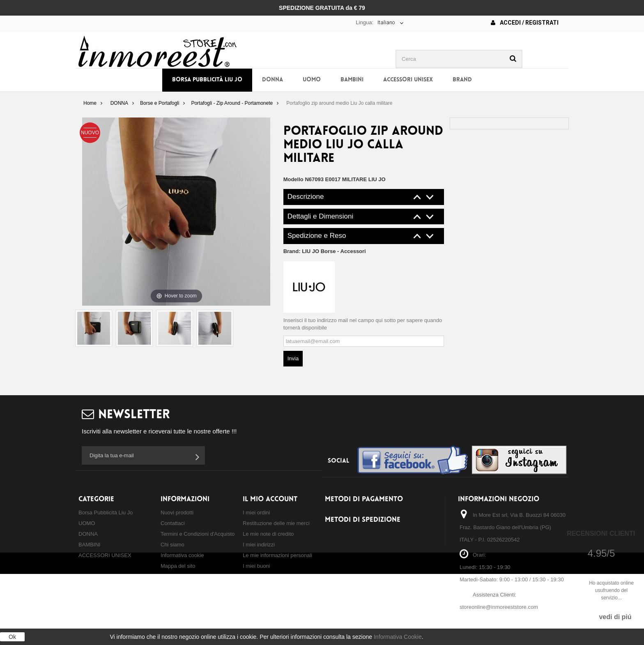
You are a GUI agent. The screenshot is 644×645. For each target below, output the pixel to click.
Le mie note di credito (268, 534)
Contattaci (173, 523)
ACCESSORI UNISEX (408, 80)
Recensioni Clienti (601, 533)
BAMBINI (352, 80)
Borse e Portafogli (160, 103)
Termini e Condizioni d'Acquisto (198, 534)
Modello (293, 179)
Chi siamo (172, 545)
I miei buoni (256, 566)
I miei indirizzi (259, 545)
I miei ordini (256, 513)
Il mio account (270, 499)
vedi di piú (615, 617)
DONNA (273, 80)
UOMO (312, 80)
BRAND (462, 80)
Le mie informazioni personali (277, 555)
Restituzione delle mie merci (276, 523)
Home (90, 103)
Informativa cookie (182, 555)
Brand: (325, 251)
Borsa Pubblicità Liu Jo (207, 80)
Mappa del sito (178, 566)
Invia (293, 358)
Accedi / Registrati (525, 23)
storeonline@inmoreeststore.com (499, 607)
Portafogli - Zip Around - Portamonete (232, 103)
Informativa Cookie (398, 637)
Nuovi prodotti (177, 513)
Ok (12, 637)
